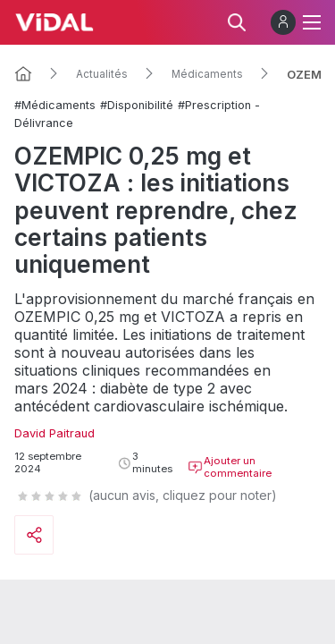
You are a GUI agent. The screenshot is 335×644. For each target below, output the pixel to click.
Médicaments (207, 74)
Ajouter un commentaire (230, 467)
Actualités (102, 74)
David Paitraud (54, 433)
